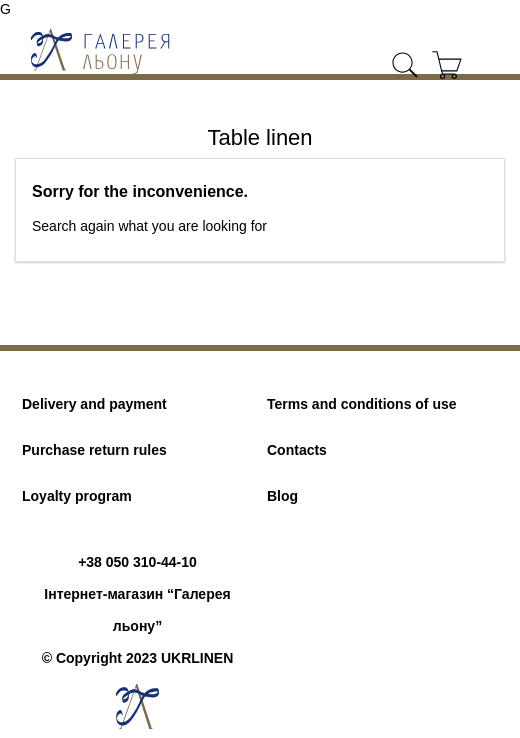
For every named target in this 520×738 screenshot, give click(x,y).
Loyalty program (77, 496)
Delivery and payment (94, 404)
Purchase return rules (94, 450)
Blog (282, 496)
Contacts (297, 450)
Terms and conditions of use (362, 404)
